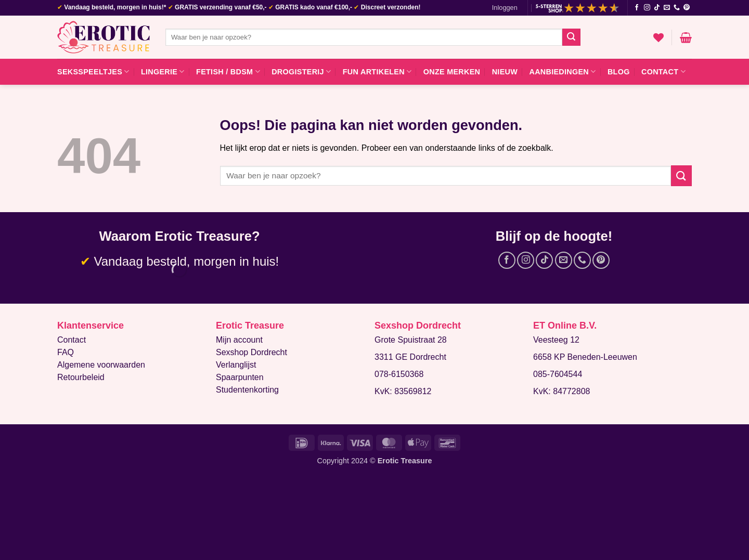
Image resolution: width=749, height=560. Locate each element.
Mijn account (239, 340)
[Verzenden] (571, 37)
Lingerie (163, 71)
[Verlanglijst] (658, 37)
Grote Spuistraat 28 (411, 340)
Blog (619, 72)
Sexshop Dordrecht (251, 352)
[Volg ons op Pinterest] (687, 8)
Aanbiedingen (562, 71)
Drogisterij (301, 71)
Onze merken (452, 72)
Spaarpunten (240, 377)
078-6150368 (399, 374)
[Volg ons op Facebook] (637, 8)
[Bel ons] (677, 8)
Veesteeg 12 (556, 340)
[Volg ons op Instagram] (647, 8)
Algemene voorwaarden (101, 365)
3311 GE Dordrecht (410, 357)
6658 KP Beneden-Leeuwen (585, 357)
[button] (505, 8)
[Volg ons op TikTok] (657, 8)
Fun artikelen (377, 71)
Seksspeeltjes (93, 71)
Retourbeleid (81, 377)
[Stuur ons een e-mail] (667, 8)
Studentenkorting (247, 390)
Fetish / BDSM (228, 71)
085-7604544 (558, 374)
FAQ (66, 352)
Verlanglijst (236, 365)
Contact (663, 71)
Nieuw (505, 72)
